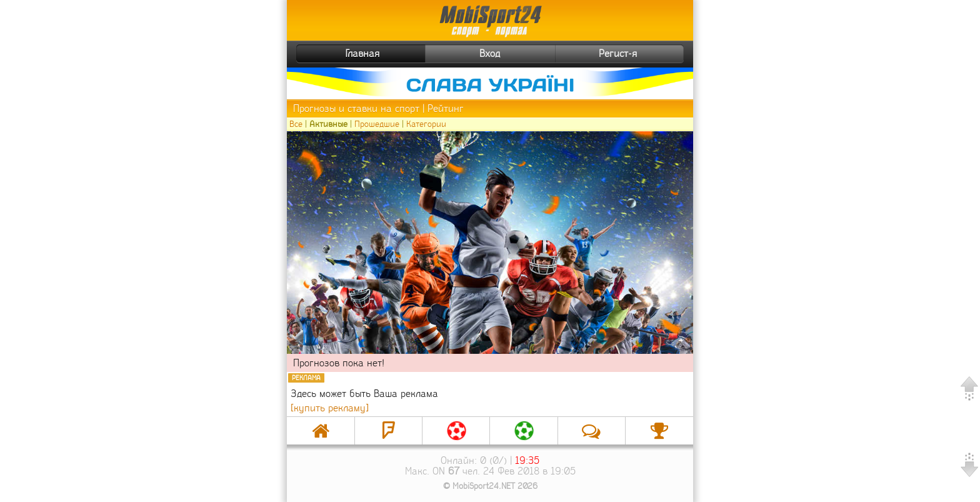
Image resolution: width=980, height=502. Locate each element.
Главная (339, 54)
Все (296, 124)
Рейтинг (446, 108)
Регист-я (640, 54)
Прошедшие (377, 124)
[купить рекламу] (330, 408)
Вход (490, 53)
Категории (426, 124)
